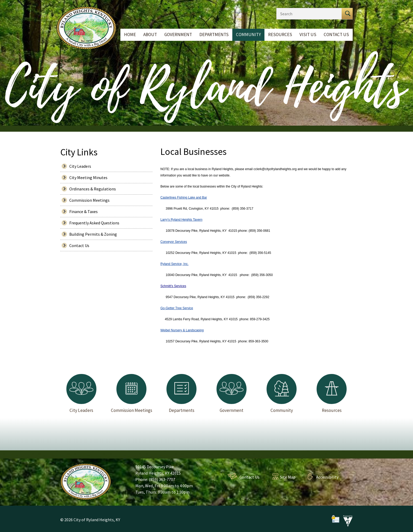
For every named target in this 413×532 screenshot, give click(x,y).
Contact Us (336, 35)
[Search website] (308, 14)
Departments (214, 35)
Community (248, 35)
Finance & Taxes (83, 211)
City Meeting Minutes (88, 178)
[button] (347, 14)
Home (130, 35)
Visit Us (308, 35)
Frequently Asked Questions (94, 223)
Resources (280, 35)
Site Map (288, 477)
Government (178, 35)
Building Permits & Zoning (93, 234)
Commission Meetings (89, 200)
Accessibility (327, 477)
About (150, 35)
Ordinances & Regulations (93, 189)
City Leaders (80, 166)
